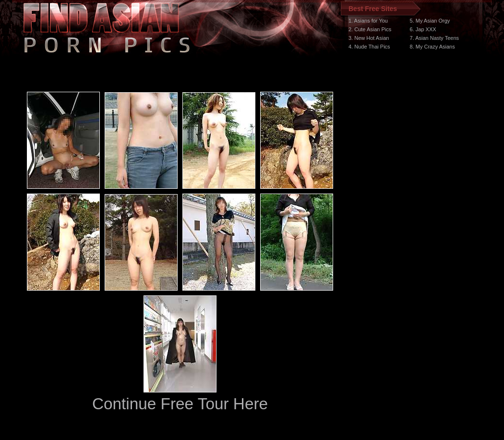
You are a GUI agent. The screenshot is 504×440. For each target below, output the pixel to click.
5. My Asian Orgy (430, 21)
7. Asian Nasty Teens (435, 38)
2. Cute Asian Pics (370, 29)
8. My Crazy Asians (432, 47)
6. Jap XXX (423, 29)
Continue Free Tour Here (180, 404)
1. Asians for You (368, 21)
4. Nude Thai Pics (369, 47)
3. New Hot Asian (369, 38)
